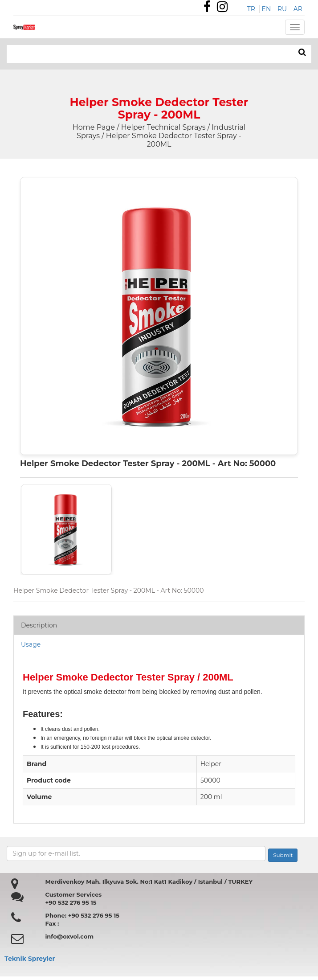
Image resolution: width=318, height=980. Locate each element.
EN (267, 9)
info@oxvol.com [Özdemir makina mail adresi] (69, 936)
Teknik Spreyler (30, 959)
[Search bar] (119, 54)
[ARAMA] (302, 53)
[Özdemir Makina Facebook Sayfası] (209, 9)
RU (282, 9)
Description (39, 625)
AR (298, 9)
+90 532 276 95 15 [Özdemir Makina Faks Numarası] (71, 902)
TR (251, 9)
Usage (31, 644)
